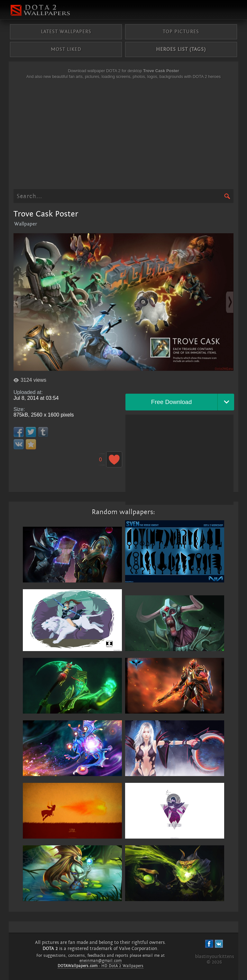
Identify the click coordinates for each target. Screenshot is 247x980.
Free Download (172, 402)
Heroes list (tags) (181, 49)
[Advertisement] (123, 134)
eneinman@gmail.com (101, 961)
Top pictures (181, 32)
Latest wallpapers (66, 32)
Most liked (66, 49)
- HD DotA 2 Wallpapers (101, 966)
